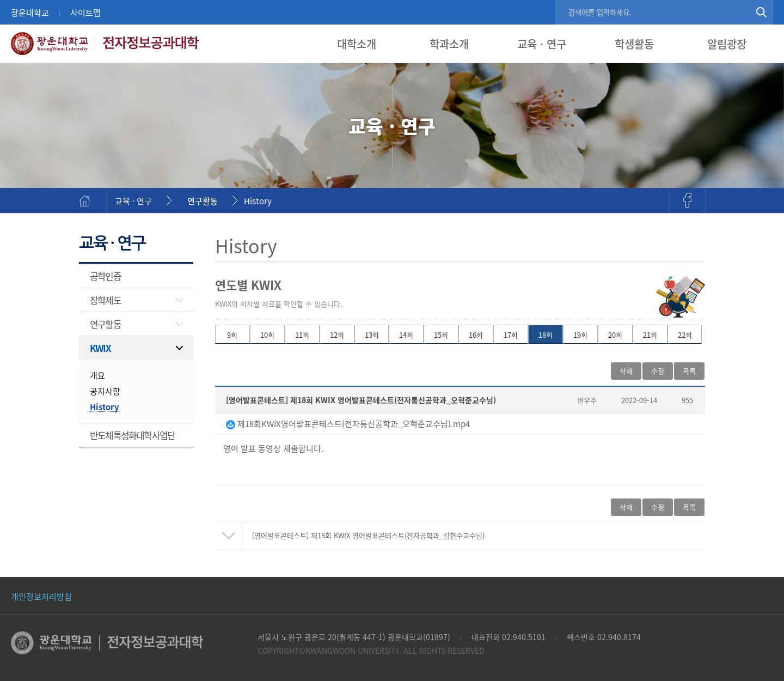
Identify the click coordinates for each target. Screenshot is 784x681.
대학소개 (357, 44)
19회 (580, 335)
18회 (546, 335)
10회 (267, 335)
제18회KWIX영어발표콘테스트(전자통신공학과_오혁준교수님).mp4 (348, 424)
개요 (97, 375)
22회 (685, 335)
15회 (441, 335)
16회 (476, 335)
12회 (337, 335)
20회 (615, 335)
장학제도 (105, 300)
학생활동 (634, 44)
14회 (406, 335)
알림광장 (727, 44)
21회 (650, 335)
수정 (658, 371)
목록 (689, 371)
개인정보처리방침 (41, 596)
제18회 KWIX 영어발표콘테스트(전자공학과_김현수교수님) (368, 535)
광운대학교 (30, 12)
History (258, 201)
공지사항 (105, 391)
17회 (511, 335)
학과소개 (449, 44)
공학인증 (105, 276)
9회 (232, 335)
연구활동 (203, 201)
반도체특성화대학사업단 (132, 435)
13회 (372, 335)
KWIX (100, 348)
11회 (302, 335)
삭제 (626, 371)
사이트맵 (85, 12)
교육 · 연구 (542, 44)
